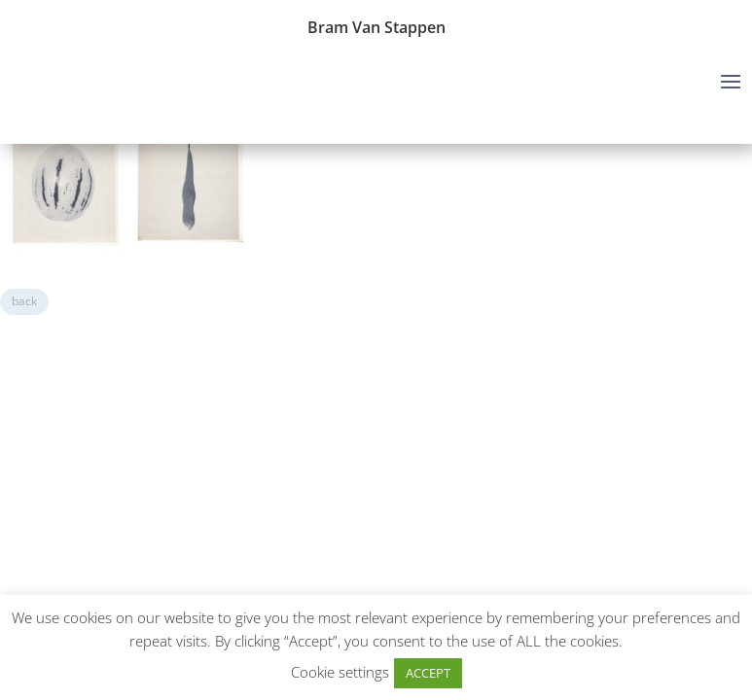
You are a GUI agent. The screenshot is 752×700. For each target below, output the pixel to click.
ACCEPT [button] (428, 673)
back (24, 301)
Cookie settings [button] (340, 672)
